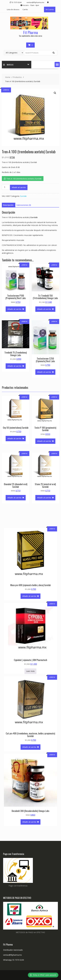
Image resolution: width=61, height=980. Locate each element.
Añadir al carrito (19, 187)
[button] (57, 65)
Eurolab (23, 196)
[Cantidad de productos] (6, 187)
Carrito (25, 9)
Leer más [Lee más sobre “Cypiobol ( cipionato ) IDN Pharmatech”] (30, 671)
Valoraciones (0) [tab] (24, 205)
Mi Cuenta (50, 9)
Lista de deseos (13, 9)
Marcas (8, 65)
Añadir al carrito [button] (14, 309)
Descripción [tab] (8, 205)
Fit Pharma (31, 32)
